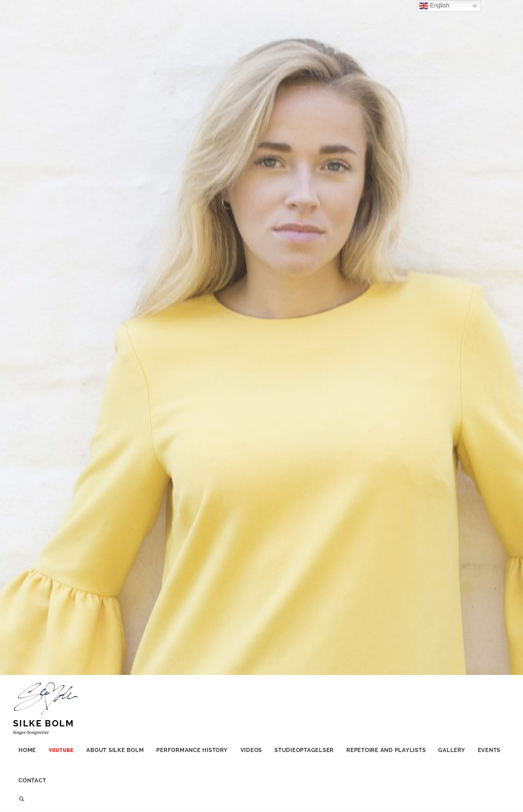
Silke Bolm (44, 723)
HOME (27, 750)
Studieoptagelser (304, 750)
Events (489, 750)
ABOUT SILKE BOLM (115, 750)
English (434, 6)
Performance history (192, 750)
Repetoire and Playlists (386, 750)
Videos (251, 750)
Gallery (452, 750)
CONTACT (32, 781)
